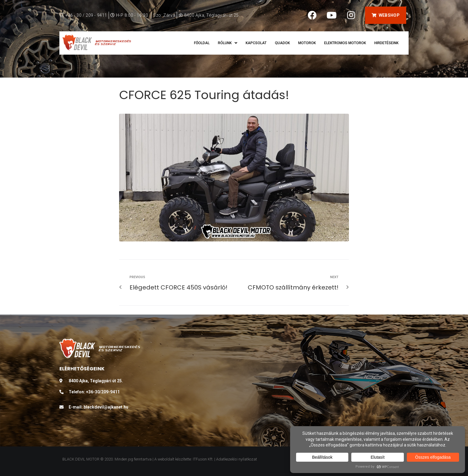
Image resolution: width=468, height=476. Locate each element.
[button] (385, 15)
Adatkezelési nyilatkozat (237, 459)
